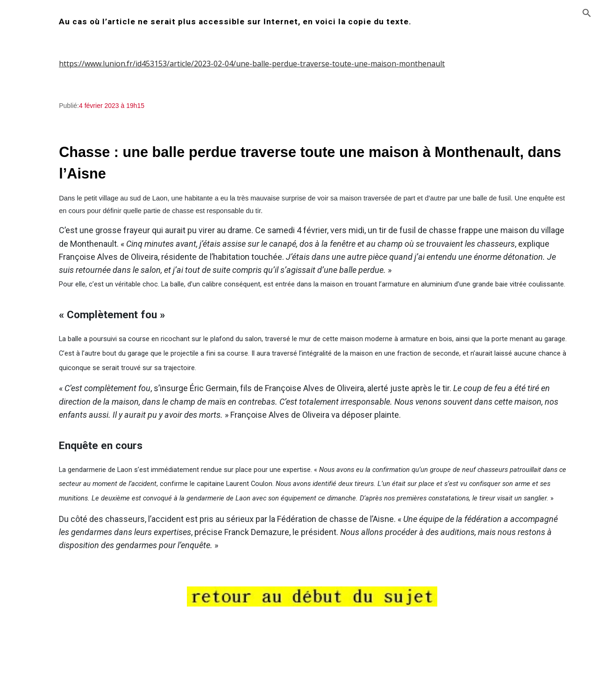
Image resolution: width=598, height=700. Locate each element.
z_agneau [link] (45, 325)
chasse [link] (31, 152)
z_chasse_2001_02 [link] (59, 460)
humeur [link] (33, 190)
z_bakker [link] (44, 383)
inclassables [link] (40, 229)
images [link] (31, 209)
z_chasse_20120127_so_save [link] (69, 595)
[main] (358, 21)
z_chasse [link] (43, 441)
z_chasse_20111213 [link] (62, 499)
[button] (587, 13)
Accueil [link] (31, 113)
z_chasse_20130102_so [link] (68, 653)
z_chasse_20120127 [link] (62, 576)
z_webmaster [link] (42, 306)
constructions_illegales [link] (59, 267)
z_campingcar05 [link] (56, 364)
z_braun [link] (42, 421)
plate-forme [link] (40, 286)
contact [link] (32, 171)
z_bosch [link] (42, 402)
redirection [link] (38, 132)
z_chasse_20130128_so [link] (68, 672)
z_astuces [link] (45, 344)
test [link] (25, 248)
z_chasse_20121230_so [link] (68, 634)
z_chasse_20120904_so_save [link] (69, 614)
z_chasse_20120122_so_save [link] (69, 557)
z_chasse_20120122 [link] (62, 537)
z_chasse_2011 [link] (53, 479)
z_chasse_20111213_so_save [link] (69, 518)
